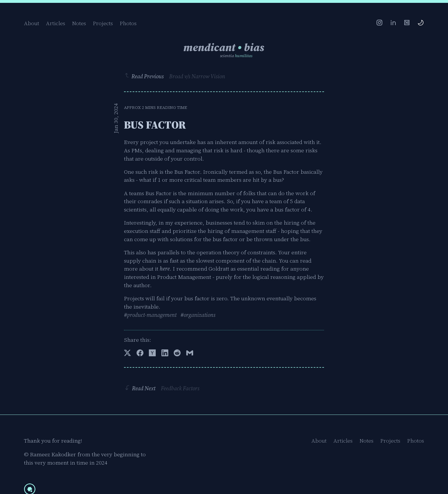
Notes (79, 23)
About (32, 23)
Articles (56, 23)
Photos (128, 23)
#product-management (150, 315)
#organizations (198, 315)
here (165, 269)
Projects (103, 23)
